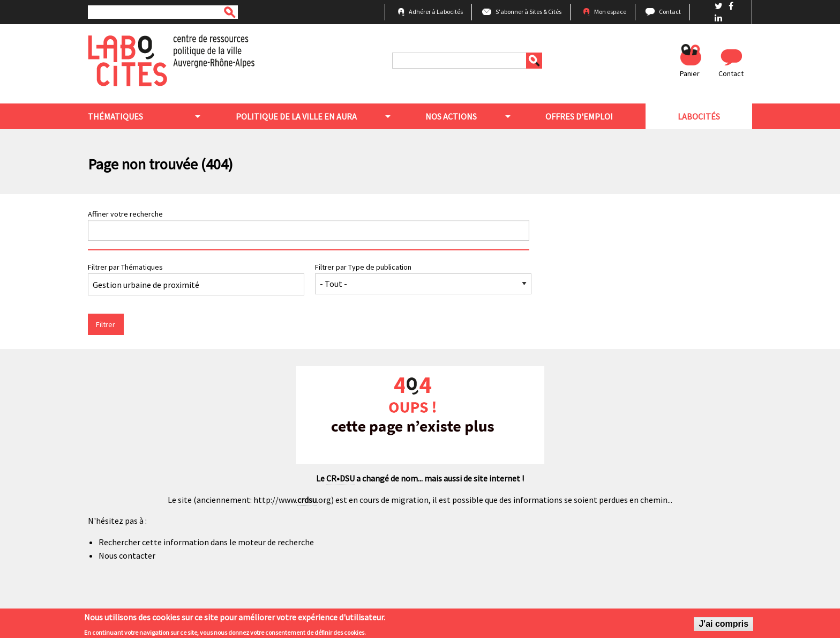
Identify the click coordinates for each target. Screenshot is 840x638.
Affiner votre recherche (125, 214)
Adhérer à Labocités (436, 12)
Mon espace (610, 12)
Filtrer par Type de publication (363, 267)
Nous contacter (127, 555)
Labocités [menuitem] (699, 116)
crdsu (307, 500)
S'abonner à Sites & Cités (528, 12)
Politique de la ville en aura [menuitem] (296, 116)
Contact (670, 12)
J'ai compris (723, 625)
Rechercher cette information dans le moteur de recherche (206, 542)
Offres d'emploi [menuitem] (579, 116)
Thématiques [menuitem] (115, 116)
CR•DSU (340, 478)
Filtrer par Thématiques (125, 267)
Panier (690, 73)
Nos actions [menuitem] (451, 116)
